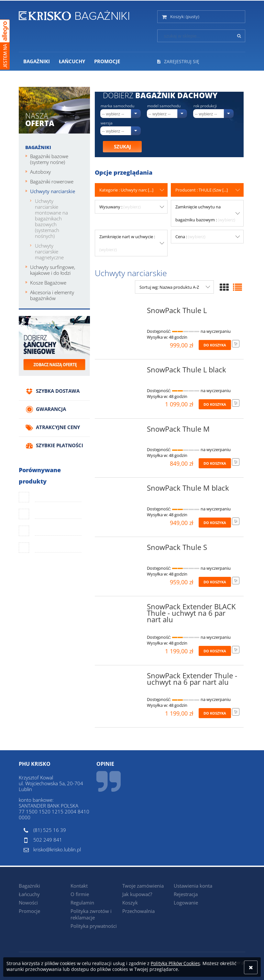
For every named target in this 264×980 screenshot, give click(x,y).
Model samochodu (164, 106)
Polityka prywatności (94, 926)
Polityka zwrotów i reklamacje (91, 914)
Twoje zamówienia (143, 886)
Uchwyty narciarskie (53, 191)
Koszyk (130, 903)
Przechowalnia (138, 911)
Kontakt (79, 886)
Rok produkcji (205, 106)
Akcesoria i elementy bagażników (52, 295)
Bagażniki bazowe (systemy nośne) (49, 159)
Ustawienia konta (193, 886)
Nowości (28, 903)
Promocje (29, 911)
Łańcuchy (29, 894)
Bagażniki (38, 147)
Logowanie (186, 903)
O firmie (80, 894)
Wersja (107, 123)
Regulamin (82, 903)
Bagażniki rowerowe (52, 181)
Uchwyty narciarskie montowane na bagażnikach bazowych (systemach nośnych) (51, 218)
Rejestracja (186, 894)
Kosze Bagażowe (48, 283)
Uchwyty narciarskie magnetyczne (49, 251)
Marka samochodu (117, 106)
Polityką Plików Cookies (175, 963)
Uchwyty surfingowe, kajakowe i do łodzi (53, 270)
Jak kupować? (137, 894)
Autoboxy (40, 172)
